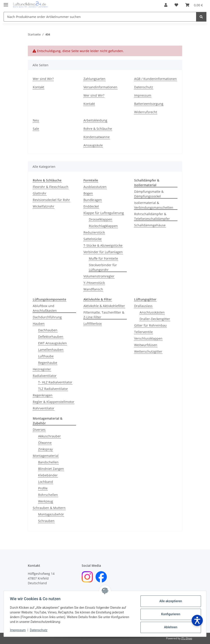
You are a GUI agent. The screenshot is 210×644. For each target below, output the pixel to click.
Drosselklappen (101, 219)
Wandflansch (93, 289)
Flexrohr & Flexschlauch (51, 187)
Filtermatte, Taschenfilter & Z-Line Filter (104, 315)
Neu (36, 120)
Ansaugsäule (93, 145)
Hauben (39, 324)
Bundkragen (93, 200)
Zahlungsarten (94, 79)
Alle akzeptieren (170, 601)
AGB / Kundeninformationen (155, 79)
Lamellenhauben (51, 350)
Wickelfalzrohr (44, 206)
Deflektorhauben (51, 337)
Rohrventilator (44, 408)
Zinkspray (45, 449)
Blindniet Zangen (51, 469)
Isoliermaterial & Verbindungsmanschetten (154, 205)
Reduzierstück (94, 232)
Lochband (46, 482)
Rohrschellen (48, 495)
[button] (166, 5)
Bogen (88, 193)
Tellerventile (143, 332)
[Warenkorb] (194, 5)
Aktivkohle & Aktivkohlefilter (104, 306)
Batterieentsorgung (149, 104)
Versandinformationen (100, 87)
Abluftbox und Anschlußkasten (45, 308)
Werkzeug (46, 501)
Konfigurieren (170, 614)
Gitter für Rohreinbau (150, 325)
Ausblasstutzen (95, 187)
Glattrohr (40, 193)
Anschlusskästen (152, 312)
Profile (43, 488)
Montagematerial (46, 456)
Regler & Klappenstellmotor (54, 402)
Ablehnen (170, 627)
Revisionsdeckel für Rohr (51, 200)
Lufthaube (46, 356)
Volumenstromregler (99, 276)
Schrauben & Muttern (49, 508)
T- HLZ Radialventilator (55, 382)
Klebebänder (48, 475)
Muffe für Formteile (103, 258)
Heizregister (42, 369)
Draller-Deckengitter (155, 319)
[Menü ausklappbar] (6, 3)
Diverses (39, 430)
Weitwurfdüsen (146, 345)
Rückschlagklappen (103, 226)
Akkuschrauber (49, 436)
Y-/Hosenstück (94, 283)
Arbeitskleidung (95, 120)
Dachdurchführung (47, 317)
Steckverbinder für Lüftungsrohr (103, 267)
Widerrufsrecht (146, 112)
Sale (36, 129)
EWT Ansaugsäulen (52, 343)
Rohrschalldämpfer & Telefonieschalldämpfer (152, 216)
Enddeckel (91, 206)
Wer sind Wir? (43, 79)
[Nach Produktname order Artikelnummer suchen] (100, 17)
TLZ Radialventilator (53, 389)
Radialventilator (45, 376)
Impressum (19, 630)
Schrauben (46, 521)
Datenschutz (40, 630)
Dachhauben (48, 330)
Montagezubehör (51, 514)
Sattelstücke (93, 239)
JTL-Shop (187, 638)
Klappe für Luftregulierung (104, 213)
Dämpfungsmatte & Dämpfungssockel (149, 194)
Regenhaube (48, 363)
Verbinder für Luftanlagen (103, 252)
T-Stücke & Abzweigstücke (103, 245)
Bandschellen (48, 462)
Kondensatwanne (97, 137)
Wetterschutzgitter (148, 351)
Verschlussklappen (148, 338)
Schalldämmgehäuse (150, 225)
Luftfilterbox (93, 324)
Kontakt (38, 87)
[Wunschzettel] (176, 5)
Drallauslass (143, 306)
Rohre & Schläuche (98, 129)
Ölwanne (45, 443)
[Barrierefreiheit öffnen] (197, 620)
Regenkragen (43, 395)
